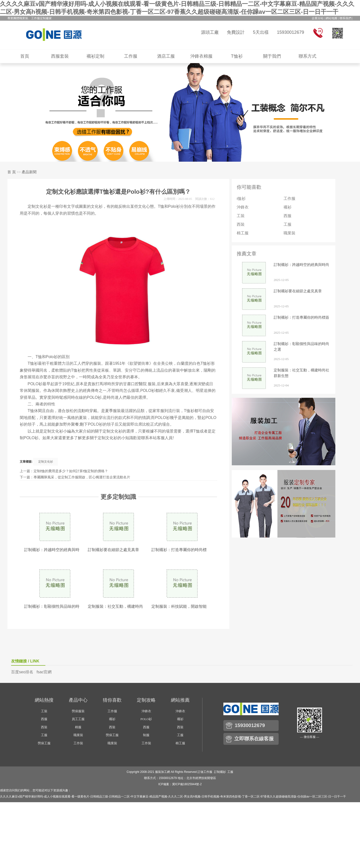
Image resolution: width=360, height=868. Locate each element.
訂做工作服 (205, 772)
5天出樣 (261, 32)
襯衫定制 (95, 56)
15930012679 (290, 32)
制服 (146, 735)
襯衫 (288, 207)
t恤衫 (241, 199)
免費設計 (236, 32)
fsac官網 (44, 672)
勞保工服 (44, 743)
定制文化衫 (46, 462)
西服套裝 (60, 56)
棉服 (78, 727)
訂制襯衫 (220, 772)
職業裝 (289, 233)
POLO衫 (146, 719)
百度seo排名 (22, 672)
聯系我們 (345, 18)
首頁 (25, 56)
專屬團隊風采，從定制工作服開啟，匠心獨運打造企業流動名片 (82, 477)
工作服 (131, 56)
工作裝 (78, 743)
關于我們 (272, 56)
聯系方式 (307, 56)
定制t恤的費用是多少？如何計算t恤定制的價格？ (71, 471)
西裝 (241, 224)
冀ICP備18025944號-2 (187, 784)
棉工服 (243, 233)
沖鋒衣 (243, 207)
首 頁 (12, 172)
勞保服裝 (78, 711)
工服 (288, 224)
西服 (288, 216)
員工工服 (78, 719)
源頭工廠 (210, 32)
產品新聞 (29, 172)
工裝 (241, 216)
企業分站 (318, 18)
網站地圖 (331, 18)
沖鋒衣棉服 (201, 56)
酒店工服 (166, 56)
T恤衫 (237, 56)
